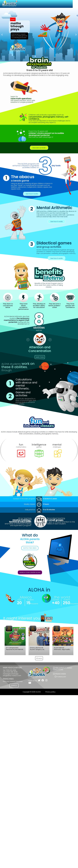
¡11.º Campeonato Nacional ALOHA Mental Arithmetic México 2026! (15, 649)
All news (39, 658)
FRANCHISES (61, 674)
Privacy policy (50, 692)
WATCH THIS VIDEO (30, 548)
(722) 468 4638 (12, 672)
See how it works (32, 194)
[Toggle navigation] (75, 4)
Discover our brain (39, 148)
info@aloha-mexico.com (12, 676)
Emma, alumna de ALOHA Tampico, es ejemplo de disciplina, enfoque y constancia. (38, 649)
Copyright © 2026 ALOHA (32, 692)
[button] (2, 35)
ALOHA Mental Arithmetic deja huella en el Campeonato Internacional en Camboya (62, 649)
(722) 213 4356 (11, 670)
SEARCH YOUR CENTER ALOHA (30, 572)
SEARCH (14, 686)
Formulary (61, 677)
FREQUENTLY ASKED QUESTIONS (63, 669)
